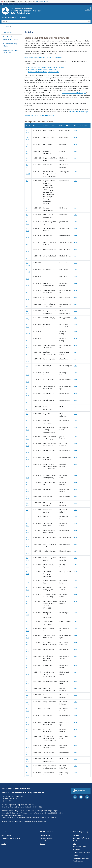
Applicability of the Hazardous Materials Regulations (46, 67)
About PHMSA (6, 835)
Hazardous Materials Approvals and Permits (10, 38)
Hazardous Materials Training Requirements (43, 72)
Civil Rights (76, 841)
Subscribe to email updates (79, 791)
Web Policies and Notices (81, 858)
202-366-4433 (7, 801)
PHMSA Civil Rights (46, 835)
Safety (4, 844)
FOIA (75, 844)
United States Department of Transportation (17, 4)
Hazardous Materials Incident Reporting (42, 69)
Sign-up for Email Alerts (9, 17)
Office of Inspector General (82, 852)
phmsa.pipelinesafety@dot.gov (47, 811)
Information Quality (79, 847)
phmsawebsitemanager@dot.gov (35, 821)
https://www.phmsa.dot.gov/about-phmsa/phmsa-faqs (43, 57)
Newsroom (24, 17)
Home (8, 26)
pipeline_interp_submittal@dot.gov (74, 93)
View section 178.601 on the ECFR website (39, 115)
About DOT (77, 835)
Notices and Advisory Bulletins (10, 45)
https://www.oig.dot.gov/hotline (46, 817)
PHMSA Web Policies (46, 838)
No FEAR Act (77, 850)
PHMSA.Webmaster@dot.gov (79, 112)
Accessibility (44, 841)
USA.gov (76, 855)
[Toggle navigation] (88, 9)
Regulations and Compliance (11, 838)
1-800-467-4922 (36, 807)
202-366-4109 (30, 805)
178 (13, 26)
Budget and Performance (81, 838)
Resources (5, 841)
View (76, 130)
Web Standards (78, 861)
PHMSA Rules (7, 32)
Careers (42, 844)
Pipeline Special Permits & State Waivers (11, 52)
